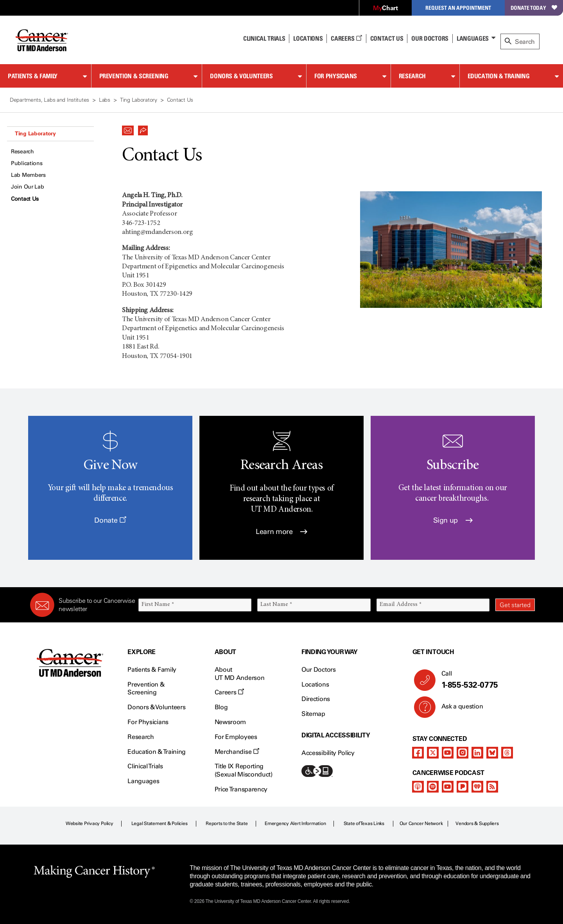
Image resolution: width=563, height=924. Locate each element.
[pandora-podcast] (463, 787)
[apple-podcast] (418, 787)
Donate (110, 520)
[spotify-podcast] (433, 787)
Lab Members (28, 175)
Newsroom (230, 722)
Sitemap (313, 714)
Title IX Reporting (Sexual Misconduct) (244, 770)
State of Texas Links (364, 823)
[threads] (507, 753)
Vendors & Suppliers (477, 823)
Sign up (453, 520)
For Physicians (336, 76)
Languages (473, 38)
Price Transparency (241, 789)
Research (412, 76)
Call (485, 680)
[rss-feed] (492, 787)
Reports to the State (227, 823)
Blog (221, 707)
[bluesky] (492, 753)
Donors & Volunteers (241, 76)
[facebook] (418, 753)
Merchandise (237, 752)
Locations (315, 684)
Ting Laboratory (35, 133)
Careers (346, 38)
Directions (316, 699)
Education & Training (499, 76)
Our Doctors (430, 38)
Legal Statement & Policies (160, 823)
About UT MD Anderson (240, 674)
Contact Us (387, 38)
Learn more (281, 532)
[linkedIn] (477, 753)
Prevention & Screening (134, 76)
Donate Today (534, 8)
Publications (27, 163)
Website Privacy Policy (90, 823)
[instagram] (463, 753)
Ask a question (458, 709)
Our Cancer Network (421, 823)
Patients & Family (33, 76)
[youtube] (448, 753)
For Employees (236, 737)
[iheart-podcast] (477, 787)
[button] (128, 128)
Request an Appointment (458, 8)
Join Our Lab (28, 187)
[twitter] (433, 753)
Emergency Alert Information (295, 823)
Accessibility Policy (328, 753)
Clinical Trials (264, 38)
